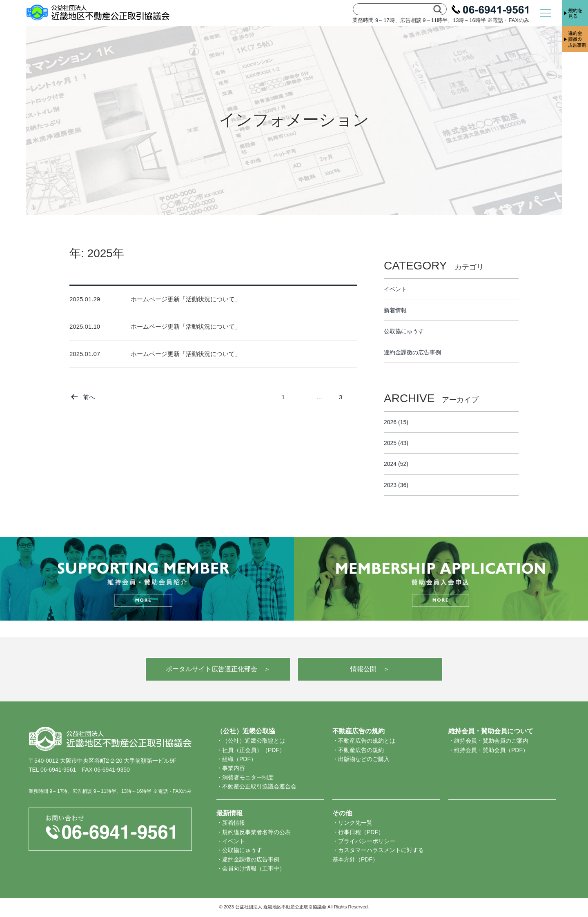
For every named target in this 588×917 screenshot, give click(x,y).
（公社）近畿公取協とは (254, 741)
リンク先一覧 (355, 823)
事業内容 (234, 768)
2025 (390, 443)
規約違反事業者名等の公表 (256, 832)
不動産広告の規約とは (367, 741)
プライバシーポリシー (367, 841)
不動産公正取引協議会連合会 (259, 786)
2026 (390, 422)
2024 (390, 464)
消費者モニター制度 (248, 777)
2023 (390, 485)
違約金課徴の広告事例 (412, 352)
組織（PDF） (239, 759)
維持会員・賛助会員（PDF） (491, 750)
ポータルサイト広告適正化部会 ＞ (218, 669)
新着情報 (395, 310)
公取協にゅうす (404, 331)
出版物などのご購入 (364, 759)
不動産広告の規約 (361, 750)
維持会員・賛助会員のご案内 (491, 741)
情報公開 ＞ (370, 669)
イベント (395, 289)
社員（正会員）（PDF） (254, 750)
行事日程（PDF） (361, 832)
